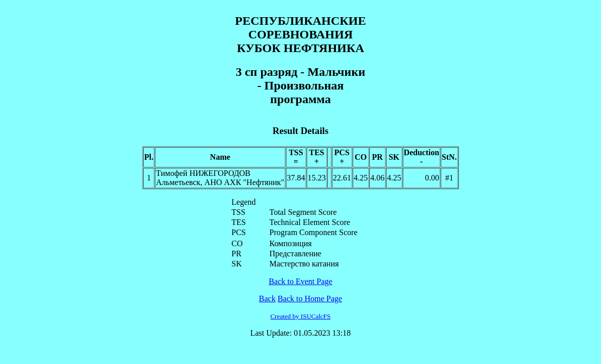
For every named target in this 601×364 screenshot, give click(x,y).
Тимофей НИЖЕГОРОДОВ (203, 173)
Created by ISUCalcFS (300, 316)
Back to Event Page (300, 281)
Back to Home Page (310, 299)
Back (267, 299)
